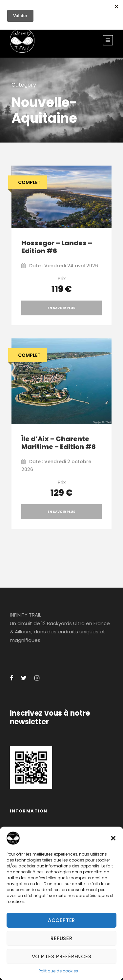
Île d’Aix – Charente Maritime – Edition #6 (59, 443)
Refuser (61, 938)
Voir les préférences (62, 956)
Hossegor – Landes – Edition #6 (57, 247)
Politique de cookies (58, 971)
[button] (113, 838)
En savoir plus (61, 308)
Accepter (61, 920)
